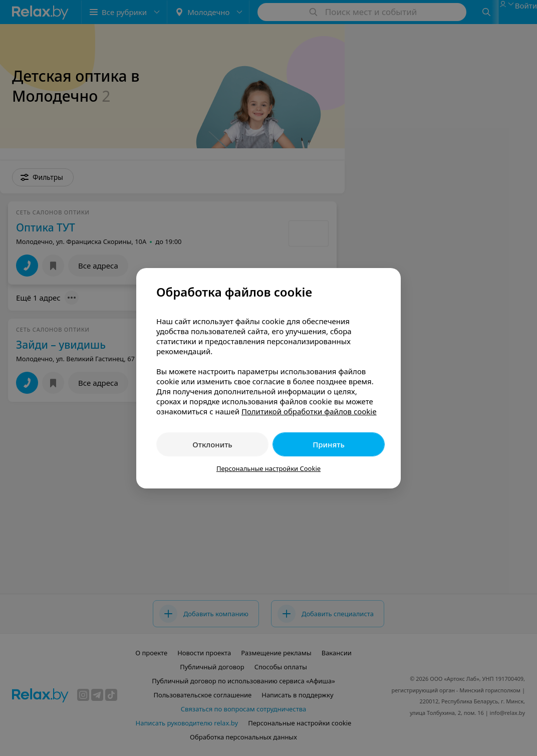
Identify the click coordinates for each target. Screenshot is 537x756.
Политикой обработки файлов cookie (309, 411)
